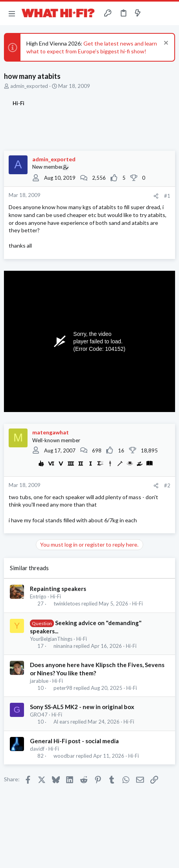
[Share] (156, 196)
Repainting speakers (58, 589)
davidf (37, 749)
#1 (167, 196)
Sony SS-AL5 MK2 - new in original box (82, 707)
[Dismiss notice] (165, 44)
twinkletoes (67, 604)
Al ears (61, 722)
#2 (167, 485)
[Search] (168, 13)
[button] (12, 13)
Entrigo (38, 596)
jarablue (39, 681)
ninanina (63, 646)
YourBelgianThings (51, 639)
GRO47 (39, 715)
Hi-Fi (56, 596)
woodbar (64, 756)
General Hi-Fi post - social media (74, 741)
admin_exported (29, 86)
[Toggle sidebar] (153, 13)
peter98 (63, 688)
